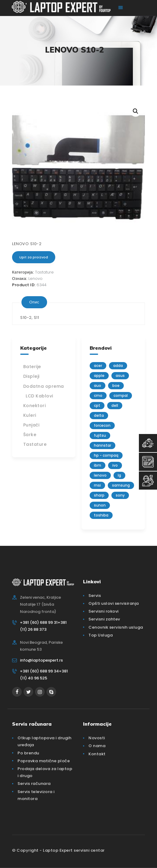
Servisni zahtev (104, 619)
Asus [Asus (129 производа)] (120, 376)
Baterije (32, 367)
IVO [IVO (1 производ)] (115, 465)
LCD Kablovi (39, 396)
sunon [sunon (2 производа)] (100, 505)
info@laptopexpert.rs (41, 660)
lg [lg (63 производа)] (119, 475)
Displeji (31, 376)
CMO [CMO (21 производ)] (98, 395)
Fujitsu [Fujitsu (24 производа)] (100, 435)
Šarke (30, 435)
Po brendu (28, 753)
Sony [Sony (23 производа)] (120, 495)
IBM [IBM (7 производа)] (98, 465)
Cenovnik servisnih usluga (116, 627)
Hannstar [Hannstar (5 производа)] (103, 445)
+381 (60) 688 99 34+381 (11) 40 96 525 (44, 675)
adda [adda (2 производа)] (118, 366)
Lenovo (35, 279)
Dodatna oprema (44, 386)
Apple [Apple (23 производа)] (99, 376)
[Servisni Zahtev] (148, 462)
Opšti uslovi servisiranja (114, 603)
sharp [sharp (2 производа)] (99, 495)
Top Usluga (101, 635)
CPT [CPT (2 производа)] (97, 405)
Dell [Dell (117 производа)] (115, 405)
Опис (34, 302)
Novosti (97, 738)
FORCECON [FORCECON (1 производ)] (102, 425)
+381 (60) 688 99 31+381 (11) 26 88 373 (43, 626)
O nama (97, 746)
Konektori (35, 406)
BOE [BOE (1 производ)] (116, 385)
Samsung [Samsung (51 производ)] (121, 485)
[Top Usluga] (148, 443)
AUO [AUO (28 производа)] (98, 385)
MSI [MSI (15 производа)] (97, 485)
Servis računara (34, 784)
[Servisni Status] (148, 481)
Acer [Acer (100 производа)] (98, 366)
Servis (95, 596)
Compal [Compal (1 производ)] (121, 395)
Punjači (31, 425)
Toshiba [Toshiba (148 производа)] (101, 515)
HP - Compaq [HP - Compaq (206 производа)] (106, 455)
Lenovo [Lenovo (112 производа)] (100, 475)
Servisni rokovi (104, 611)
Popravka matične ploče (44, 761)
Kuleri (30, 415)
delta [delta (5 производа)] (99, 415)
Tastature (44, 272)
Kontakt (97, 754)
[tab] (34, 302)
